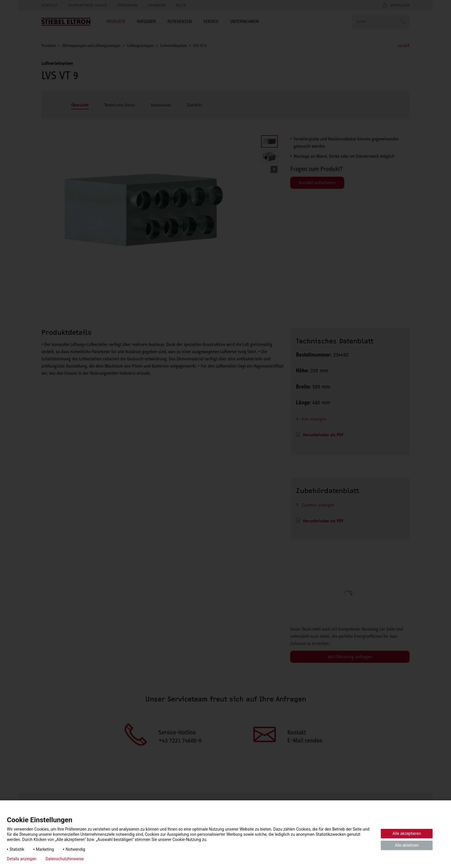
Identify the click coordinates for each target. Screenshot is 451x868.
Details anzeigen (22, 859)
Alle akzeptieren (407, 833)
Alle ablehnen (407, 845)
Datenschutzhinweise (65, 859)
